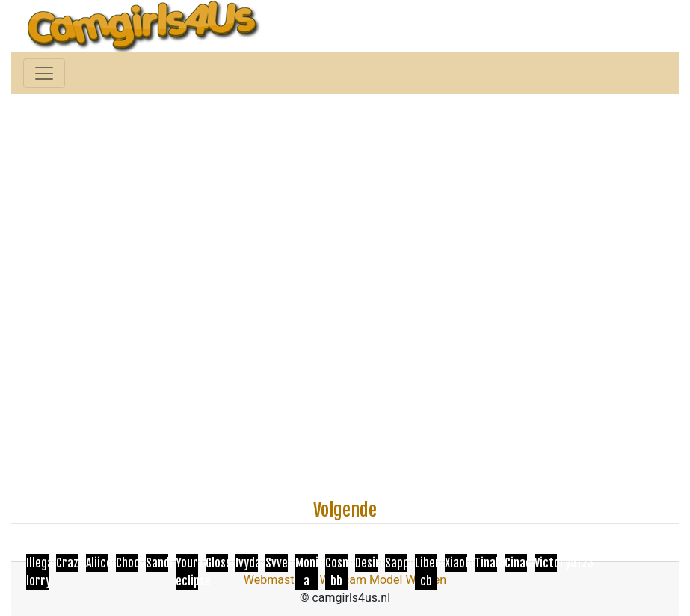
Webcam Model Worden (383, 580)
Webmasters (277, 580)
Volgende (345, 510)
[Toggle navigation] (44, 73)
